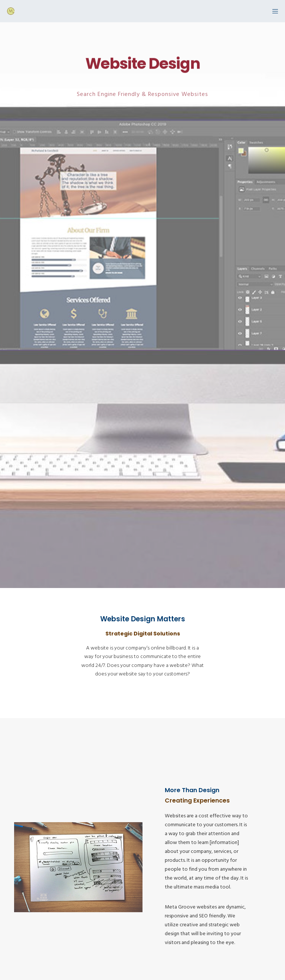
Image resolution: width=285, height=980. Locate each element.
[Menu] (273, 11)
